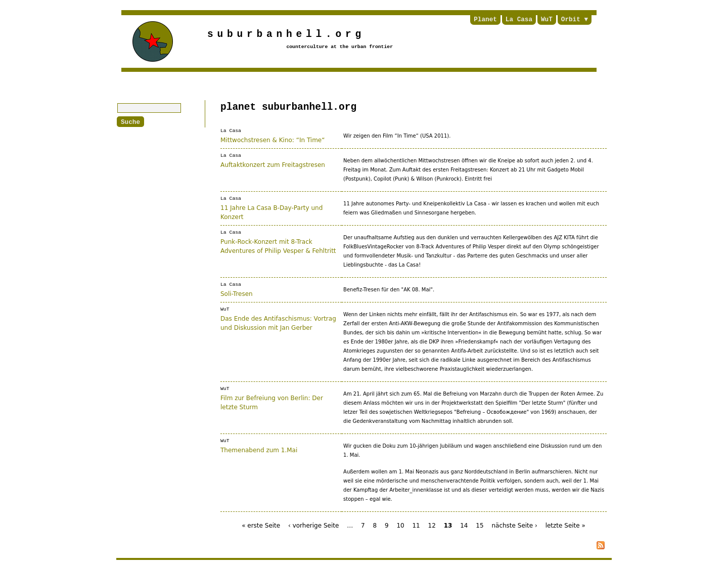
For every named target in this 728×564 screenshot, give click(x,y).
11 (416, 526)
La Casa (519, 20)
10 (400, 526)
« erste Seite (261, 526)
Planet (485, 20)
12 (432, 526)
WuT (547, 20)
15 (480, 526)
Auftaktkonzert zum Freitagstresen (273, 164)
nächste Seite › (514, 526)
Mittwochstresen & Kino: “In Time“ (272, 140)
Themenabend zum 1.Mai (259, 450)
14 (464, 526)
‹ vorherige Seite (313, 526)
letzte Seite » (565, 526)
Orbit (571, 20)
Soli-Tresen (237, 293)
